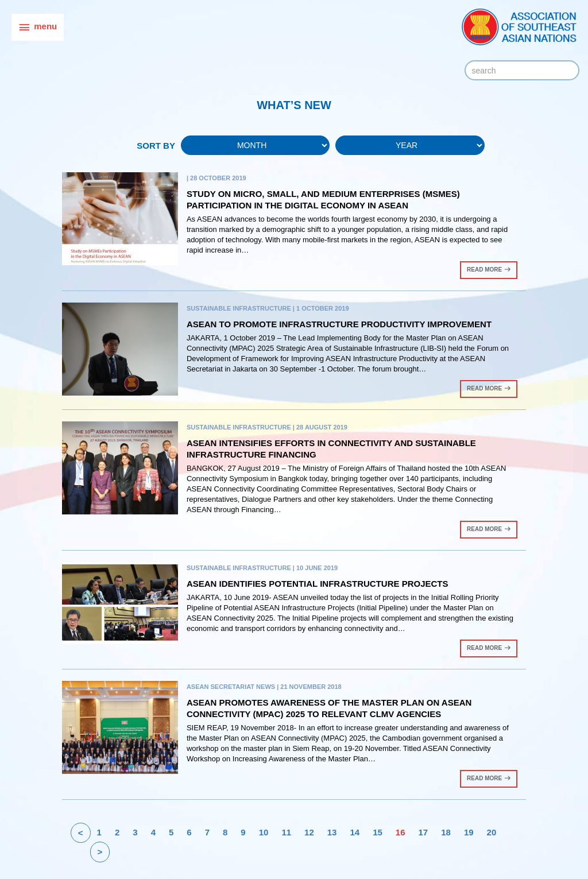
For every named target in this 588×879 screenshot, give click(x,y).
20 (492, 832)
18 (446, 832)
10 (264, 832)
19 (469, 832)
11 (286, 832)
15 (378, 832)
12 (309, 832)
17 (423, 832)
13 (332, 832)
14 (355, 832)
